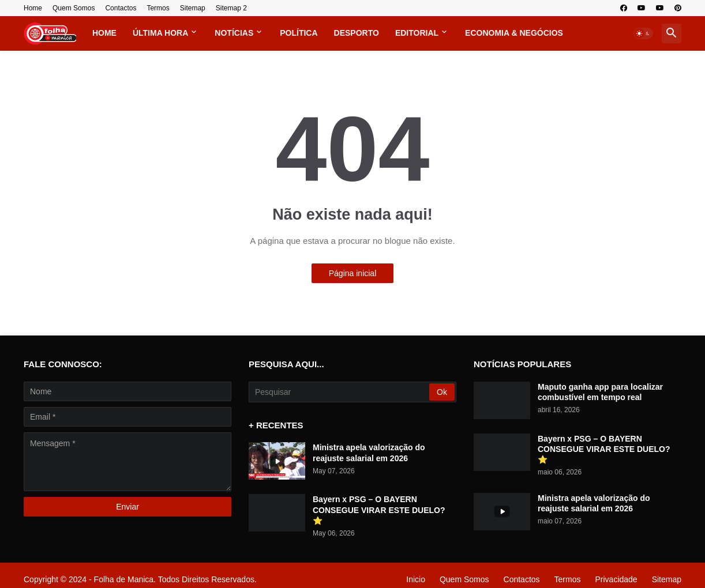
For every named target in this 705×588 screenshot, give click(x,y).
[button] (643, 33)
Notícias (234, 33)
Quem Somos (74, 8)
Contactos (121, 8)
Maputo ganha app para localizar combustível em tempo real (600, 392)
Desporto (357, 33)
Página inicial (353, 273)
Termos (158, 8)
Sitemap (193, 8)
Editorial (417, 33)
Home (33, 8)
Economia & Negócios (514, 33)
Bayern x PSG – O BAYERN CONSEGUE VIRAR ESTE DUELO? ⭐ (379, 510)
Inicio (416, 579)
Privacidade (616, 579)
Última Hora (160, 33)
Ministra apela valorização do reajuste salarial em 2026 (369, 453)
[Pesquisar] (340, 392)
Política (299, 33)
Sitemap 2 (231, 8)
